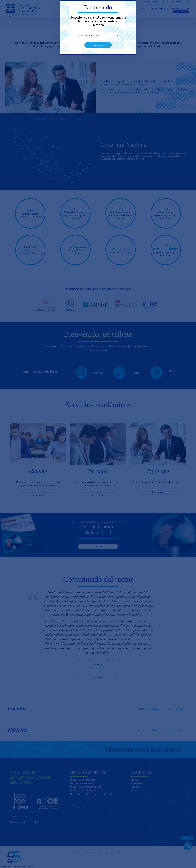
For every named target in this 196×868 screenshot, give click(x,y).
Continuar (98, 45)
